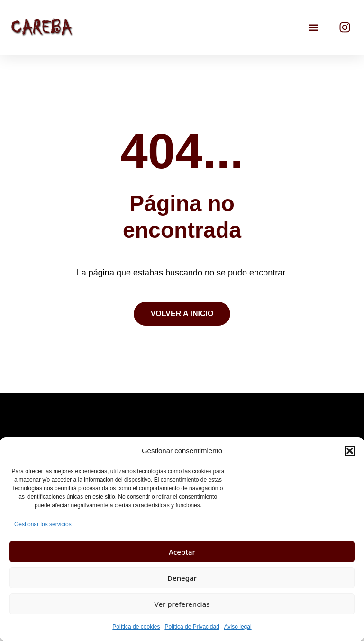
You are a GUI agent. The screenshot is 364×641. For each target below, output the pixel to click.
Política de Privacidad (192, 627)
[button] (350, 451)
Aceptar (182, 552)
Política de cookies (136, 627)
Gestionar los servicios (43, 524)
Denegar (182, 578)
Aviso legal (238, 627)
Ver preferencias (182, 604)
